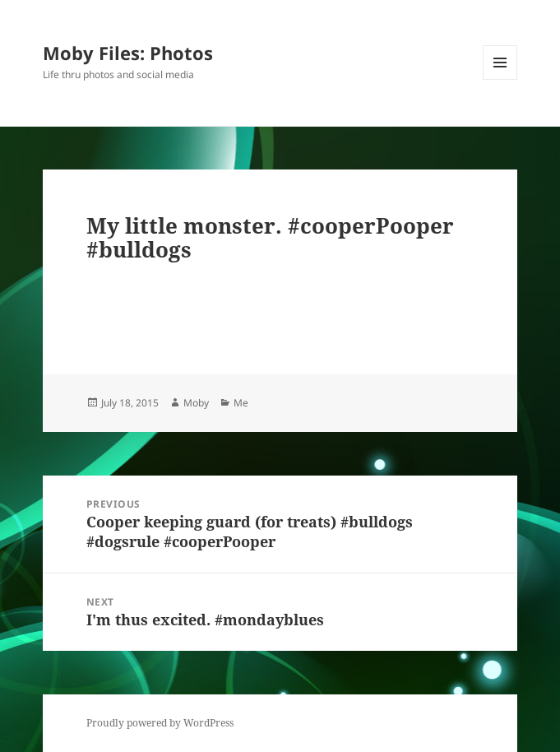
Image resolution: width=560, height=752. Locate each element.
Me (241, 403)
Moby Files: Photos (128, 53)
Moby (196, 403)
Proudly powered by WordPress (160, 723)
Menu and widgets (500, 79)
